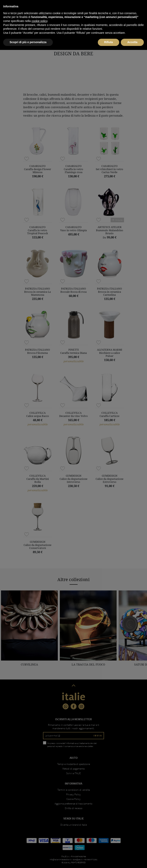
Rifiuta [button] (109, 860)
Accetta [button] (132, 860)
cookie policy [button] (39, 839)
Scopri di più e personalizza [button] (28, 860)
